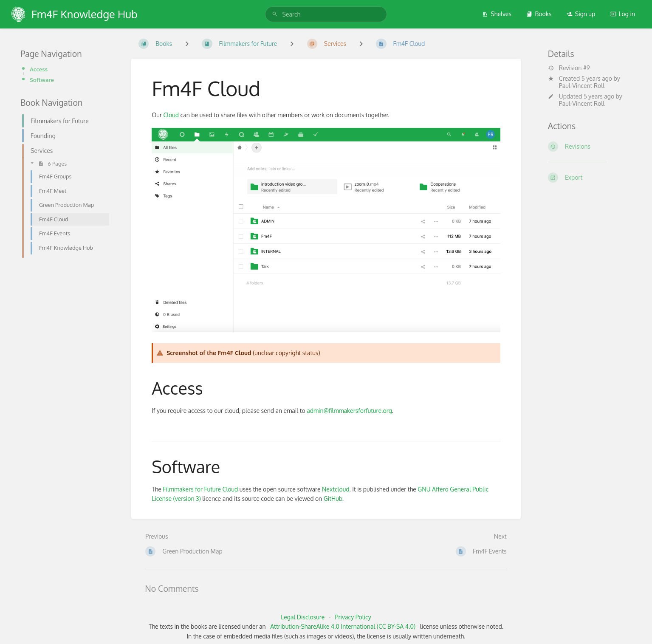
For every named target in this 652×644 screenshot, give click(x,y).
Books (539, 14)
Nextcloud (336, 489)
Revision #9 (569, 68)
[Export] (590, 178)
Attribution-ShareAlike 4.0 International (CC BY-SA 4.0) (343, 626)
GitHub (333, 499)
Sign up (581, 14)
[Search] (275, 14)
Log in (623, 14)
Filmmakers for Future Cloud (200, 489)
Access (39, 69)
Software (42, 80)
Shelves (497, 14)
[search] (326, 14)
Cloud (171, 115)
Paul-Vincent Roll (582, 86)
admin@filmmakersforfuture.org (349, 411)
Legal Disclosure (303, 617)
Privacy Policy (353, 617)
